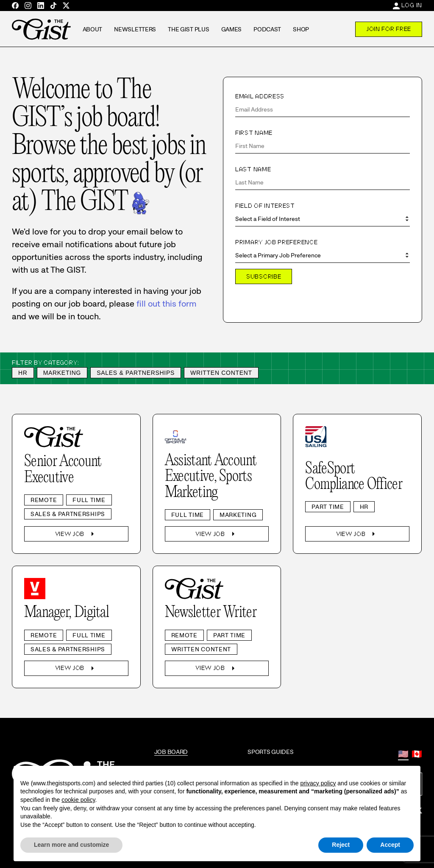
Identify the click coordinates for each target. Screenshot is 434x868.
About (93, 29)
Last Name (253, 169)
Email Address (260, 96)
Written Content (221, 373)
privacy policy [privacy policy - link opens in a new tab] (318, 783)
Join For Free (389, 29)
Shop (301, 29)
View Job (77, 534)
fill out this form (167, 304)
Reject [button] (341, 845)
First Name (254, 133)
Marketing (62, 373)
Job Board (171, 752)
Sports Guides (270, 752)
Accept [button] (390, 845)
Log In (412, 5)
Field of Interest (265, 206)
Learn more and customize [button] (71, 845)
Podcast (267, 29)
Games (232, 29)
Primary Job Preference (276, 242)
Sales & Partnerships (136, 373)
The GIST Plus (188, 29)
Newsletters (135, 29)
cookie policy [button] (78, 800)
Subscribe (264, 276)
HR (23, 373)
